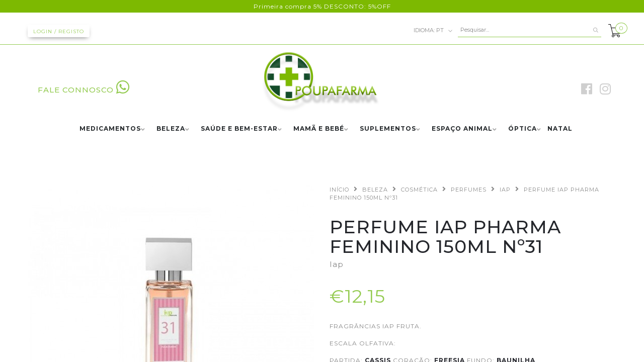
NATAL (560, 129)
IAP (505, 190)
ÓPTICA (522, 129)
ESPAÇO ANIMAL (462, 129)
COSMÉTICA (419, 190)
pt (433, 31)
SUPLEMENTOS (388, 129)
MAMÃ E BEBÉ (319, 129)
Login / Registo (59, 31)
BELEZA (171, 129)
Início (339, 190)
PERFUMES (469, 190)
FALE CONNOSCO (84, 90)
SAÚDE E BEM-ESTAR (239, 129)
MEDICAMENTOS (110, 129)
